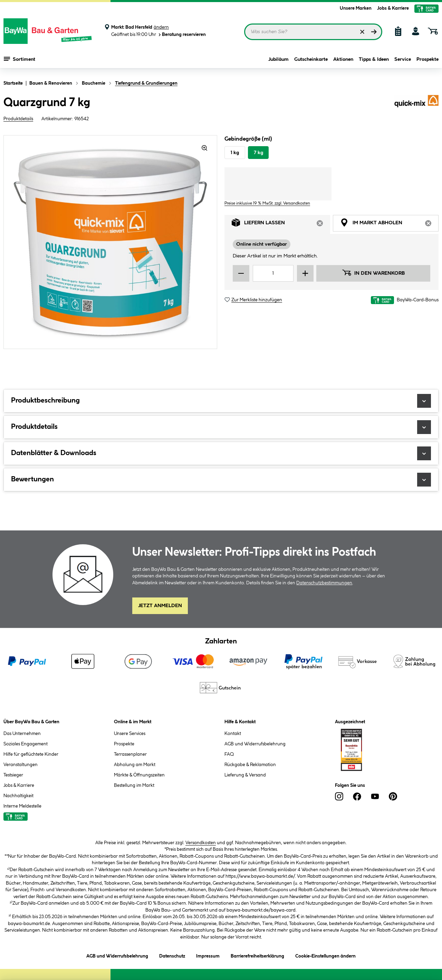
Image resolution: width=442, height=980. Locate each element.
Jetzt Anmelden (160, 606)
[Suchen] (374, 32)
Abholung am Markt (135, 765)
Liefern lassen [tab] (281, 224)
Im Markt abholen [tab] (389, 224)
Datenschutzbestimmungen (324, 583)
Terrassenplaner (130, 754)
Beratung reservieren (182, 35)
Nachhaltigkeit (18, 796)
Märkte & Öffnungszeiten (139, 775)
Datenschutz (172, 955)
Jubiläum (278, 59)
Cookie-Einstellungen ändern (325, 955)
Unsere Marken (356, 8)
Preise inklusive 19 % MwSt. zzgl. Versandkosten (267, 203)
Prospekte (427, 59)
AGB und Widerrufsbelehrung (255, 744)
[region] (110, 242)
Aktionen (343, 59)
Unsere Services (130, 734)
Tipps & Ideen (374, 59)
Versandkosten (201, 843)
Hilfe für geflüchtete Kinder (31, 754)
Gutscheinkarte (311, 59)
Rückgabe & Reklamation (250, 765)
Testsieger (13, 775)
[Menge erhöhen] (305, 273)
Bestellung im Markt (134, 785)
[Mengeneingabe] (273, 273)
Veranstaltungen (21, 765)
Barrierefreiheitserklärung (257, 955)
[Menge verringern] (241, 273)
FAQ (229, 754)
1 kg (235, 153)
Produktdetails (18, 119)
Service (403, 59)
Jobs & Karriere (393, 8)
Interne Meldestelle (22, 806)
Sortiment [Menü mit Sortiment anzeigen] (20, 59)
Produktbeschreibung (221, 401)
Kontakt (233, 734)
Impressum (208, 955)
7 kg (258, 153)
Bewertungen (221, 480)
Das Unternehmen (22, 734)
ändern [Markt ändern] (161, 27)
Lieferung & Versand (245, 775)
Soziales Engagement (26, 744)
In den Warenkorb (373, 273)
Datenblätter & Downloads (221, 453)
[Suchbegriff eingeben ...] (313, 32)
